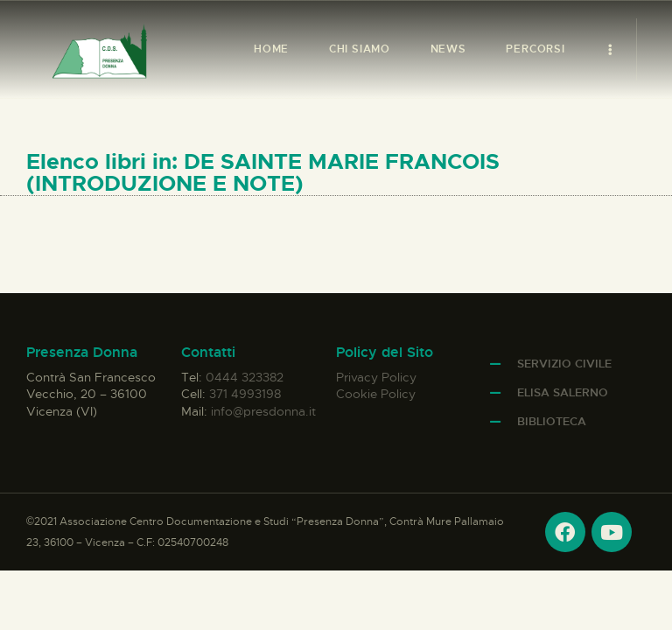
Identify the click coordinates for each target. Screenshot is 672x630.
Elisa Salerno (563, 392)
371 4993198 (245, 394)
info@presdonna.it (263, 411)
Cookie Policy (376, 394)
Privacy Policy (376, 377)
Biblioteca (552, 421)
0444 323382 (245, 377)
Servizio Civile (564, 364)
